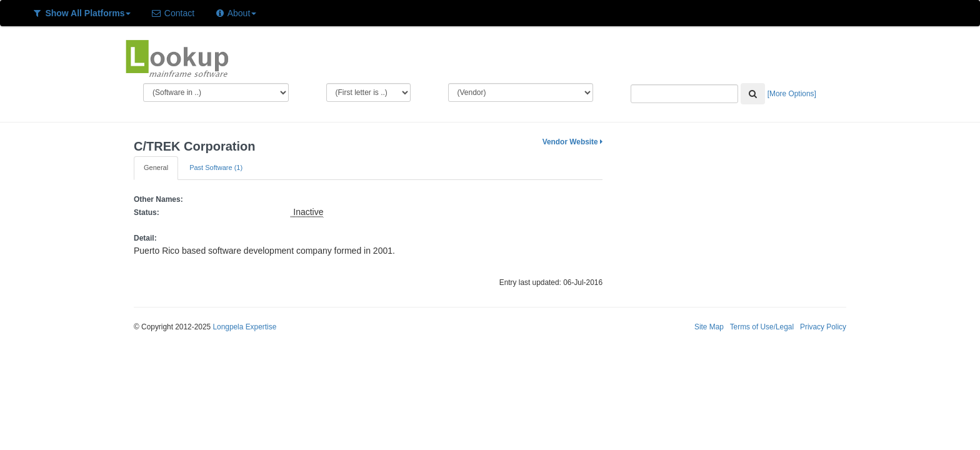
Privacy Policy (823, 327)
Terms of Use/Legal (762, 327)
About (235, 13)
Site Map (709, 327)
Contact (172, 13)
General (156, 167)
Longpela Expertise (244, 327)
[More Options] (792, 94)
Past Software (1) (216, 167)
